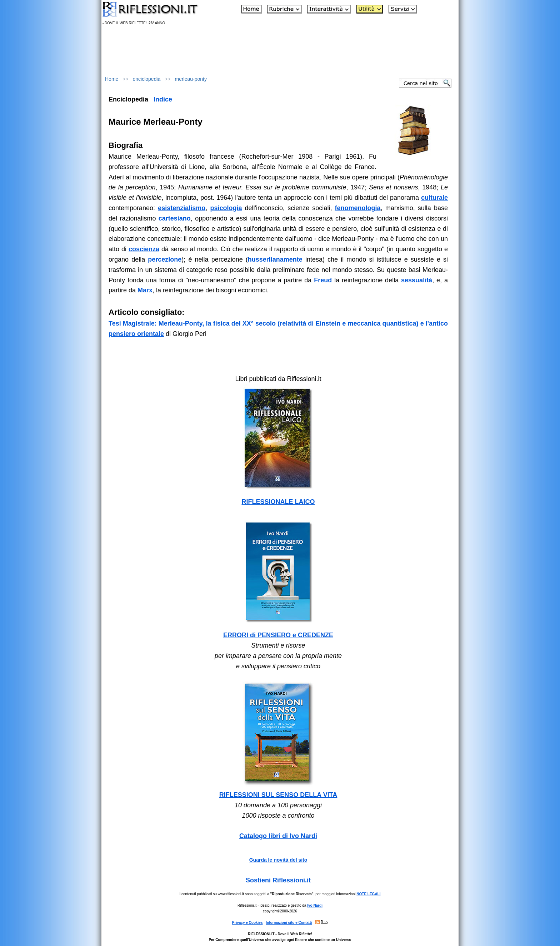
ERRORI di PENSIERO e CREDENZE (278, 635)
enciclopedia (147, 79)
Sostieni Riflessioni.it (278, 880)
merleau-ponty (191, 79)
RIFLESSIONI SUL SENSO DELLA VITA (278, 795)
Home (112, 79)
